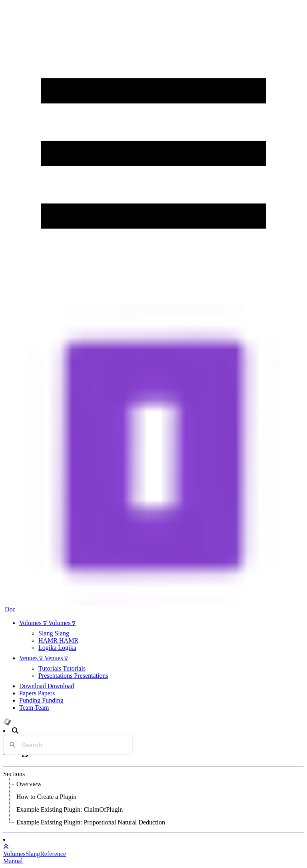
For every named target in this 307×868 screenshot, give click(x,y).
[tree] (153, 803)
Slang (33, 854)
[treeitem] (30, 784)
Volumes (14, 854)
